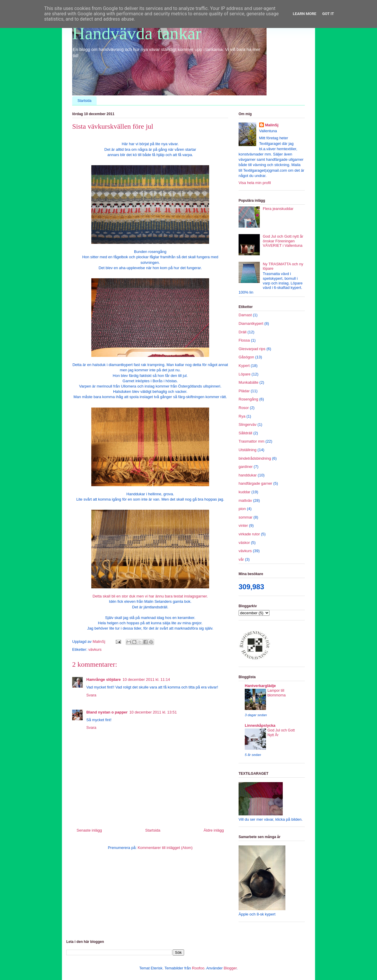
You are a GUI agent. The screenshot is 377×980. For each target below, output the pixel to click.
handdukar (248, 475)
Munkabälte (248, 382)
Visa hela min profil (255, 183)
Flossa (244, 340)
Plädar (244, 391)
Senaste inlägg (89, 830)
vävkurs (95, 649)
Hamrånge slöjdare (104, 679)
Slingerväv (248, 424)
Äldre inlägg (214, 830)
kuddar (244, 492)
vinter (243, 525)
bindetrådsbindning (255, 458)
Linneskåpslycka (260, 725)
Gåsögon (246, 357)
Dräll (243, 332)
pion (242, 509)
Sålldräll (245, 433)
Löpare (244, 374)
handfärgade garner (255, 483)
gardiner (246, 467)
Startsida (84, 101)
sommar (245, 517)
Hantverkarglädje (260, 686)
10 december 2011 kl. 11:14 (146, 679)
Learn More (305, 14)
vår (241, 559)
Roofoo (198, 968)
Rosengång (248, 399)
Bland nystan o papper (107, 712)
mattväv (245, 500)
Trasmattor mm (252, 441)
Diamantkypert (251, 323)
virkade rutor (249, 534)
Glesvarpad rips (252, 349)
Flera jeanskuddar (278, 209)
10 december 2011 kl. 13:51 (153, 712)
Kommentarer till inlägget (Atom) (165, 848)
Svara (91, 695)
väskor (244, 543)
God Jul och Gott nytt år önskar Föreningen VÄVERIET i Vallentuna (283, 241)
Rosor (244, 408)
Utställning (248, 450)
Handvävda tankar (137, 33)
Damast (245, 315)
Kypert (244, 366)
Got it (328, 14)
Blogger (230, 968)
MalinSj (272, 125)
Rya (242, 416)
